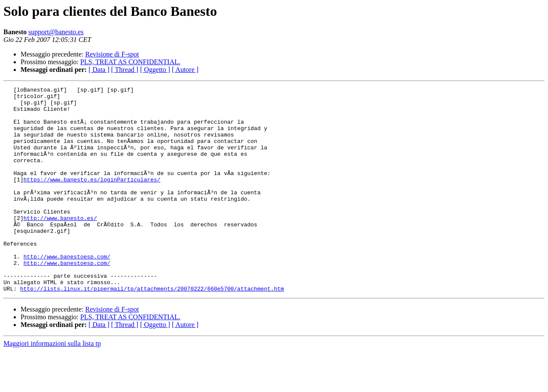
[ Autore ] (185, 70)
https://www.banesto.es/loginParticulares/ (92, 199)
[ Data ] (99, 70)
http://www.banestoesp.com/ (67, 291)
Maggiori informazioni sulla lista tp (52, 385)
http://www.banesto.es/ (60, 245)
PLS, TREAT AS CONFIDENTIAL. (131, 62)
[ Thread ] (125, 70)
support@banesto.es (56, 32)
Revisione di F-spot (112, 54)
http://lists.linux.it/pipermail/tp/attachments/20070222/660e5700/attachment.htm (152, 330)
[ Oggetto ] (155, 70)
